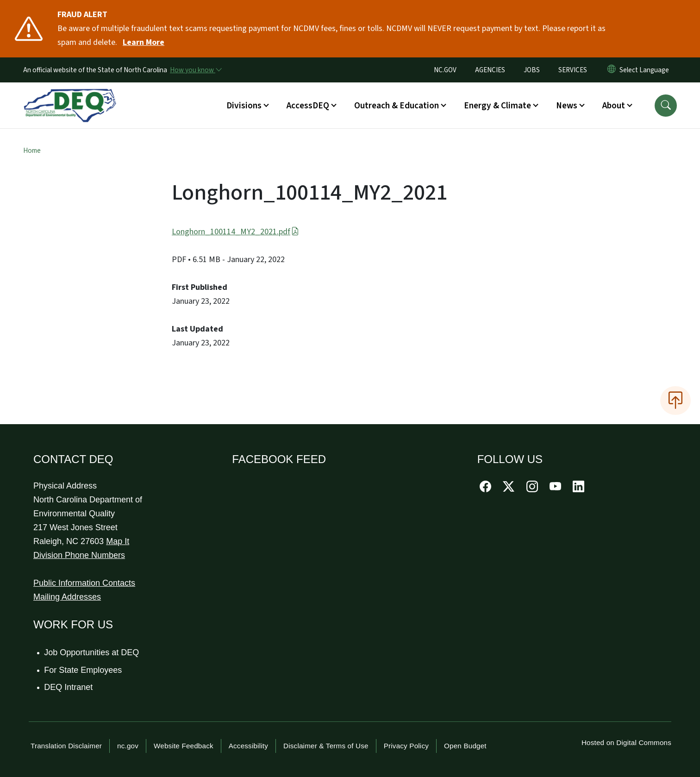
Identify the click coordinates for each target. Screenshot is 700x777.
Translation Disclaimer (66, 746)
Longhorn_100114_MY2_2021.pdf (235, 232)
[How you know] (195, 70)
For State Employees (83, 670)
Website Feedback (184, 746)
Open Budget (465, 746)
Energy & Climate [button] (497, 106)
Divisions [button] (244, 106)
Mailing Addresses (67, 597)
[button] (666, 106)
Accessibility (248, 746)
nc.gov (128, 746)
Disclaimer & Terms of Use (326, 746)
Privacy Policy (406, 746)
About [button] (614, 106)
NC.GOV (445, 70)
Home (32, 150)
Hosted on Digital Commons (626, 743)
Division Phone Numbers (79, 555)
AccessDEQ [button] (308, 106)
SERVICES (573, 70)
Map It (118, 541)
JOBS (532, 70)
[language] (646, 70)
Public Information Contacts (84, 583)
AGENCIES (490, 70)
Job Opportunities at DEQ (92, 652)
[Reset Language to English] (612, 70)
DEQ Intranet (69, 687)
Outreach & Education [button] (397, 106)
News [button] (567, 106)
